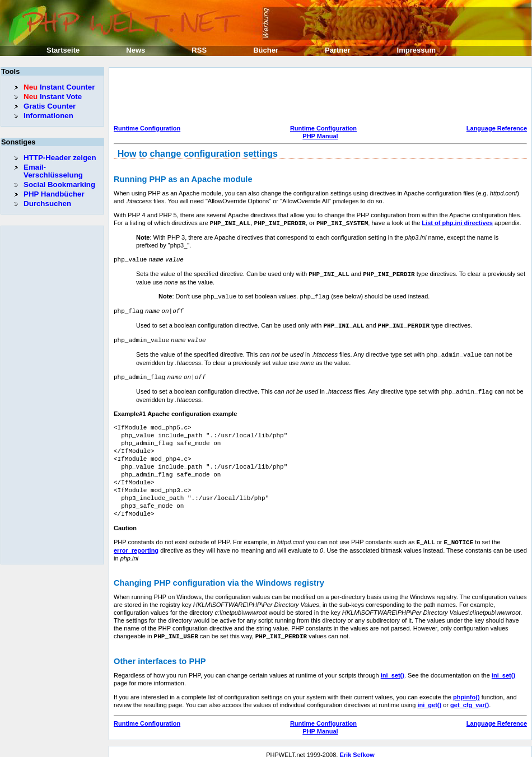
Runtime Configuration (147, 128)
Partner (338, 50)
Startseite (63, 50)
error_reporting (136, 544)
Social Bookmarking (59, 184)
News (136, 50)
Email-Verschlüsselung (53, 171)
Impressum (416, 50)
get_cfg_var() (470, 698)
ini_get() (429, 698)
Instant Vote (53, 97)
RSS (199, 50)
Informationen (48, 116)
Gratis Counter (50, 106)
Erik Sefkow (357, 748)
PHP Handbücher (54, 194)
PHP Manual (320, 136)
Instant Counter (59, 87)
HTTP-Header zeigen (60, 158)
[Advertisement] (318, 97)
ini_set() (393, 669)
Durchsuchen (47, 204)
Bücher (266, 50)
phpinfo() (466, 690)
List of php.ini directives (457, 223)
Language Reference (497, 128)
